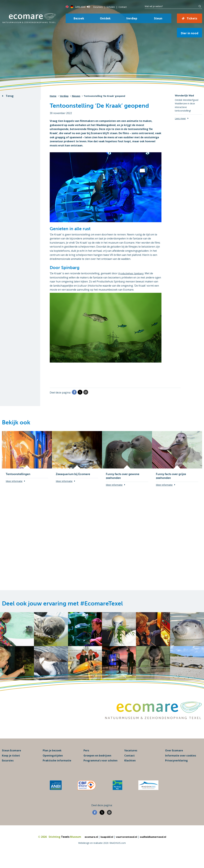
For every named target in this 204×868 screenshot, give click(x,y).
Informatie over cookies (181, 767)
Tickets (192, 18)
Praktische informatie (57, 772)
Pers (86, 762)
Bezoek (79, 18)
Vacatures (131, 762)
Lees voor (83, 6)
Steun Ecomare (11, 762)
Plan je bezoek (52, 762)
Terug (10, 96)
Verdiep (132, 18)
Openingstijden (53, 767)
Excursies (98, 7)
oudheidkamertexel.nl (155, 848)
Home (53, 96)
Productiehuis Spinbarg (132, 273)
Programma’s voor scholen (100, 772)
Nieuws (76, 96)
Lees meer (180, 118)
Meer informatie (14, 481)
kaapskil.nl (106, 848)
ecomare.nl (89, 848)
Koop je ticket (11, 767)
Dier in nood (189, 33)
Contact (123, 7)
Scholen (111, 7)
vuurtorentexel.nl (127, 848)
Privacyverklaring (176, 772)
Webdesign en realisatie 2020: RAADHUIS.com (102, 854)
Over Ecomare (174, 762)
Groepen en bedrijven (97, 767)
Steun (158, 18)
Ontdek (105, 18)
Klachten (130, 772)
